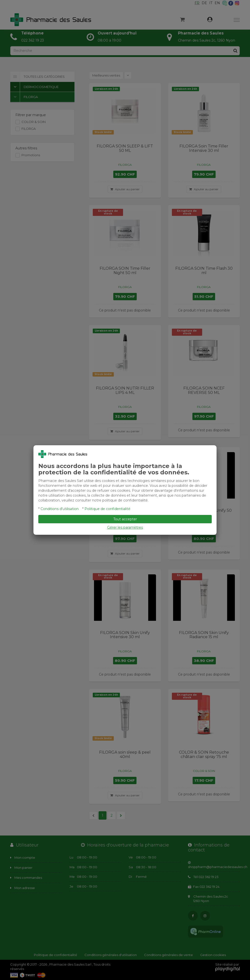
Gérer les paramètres (125, 527)
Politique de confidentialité (107, 509)
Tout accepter (125, 519)
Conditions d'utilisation (60, 509)
